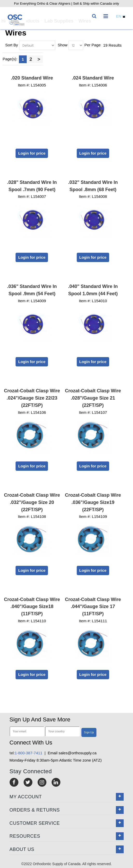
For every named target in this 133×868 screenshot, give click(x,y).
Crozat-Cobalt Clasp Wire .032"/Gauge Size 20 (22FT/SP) (32, 502)
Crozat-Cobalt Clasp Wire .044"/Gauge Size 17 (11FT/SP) (93, 607)
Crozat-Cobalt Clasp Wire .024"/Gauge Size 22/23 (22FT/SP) (32, 398)
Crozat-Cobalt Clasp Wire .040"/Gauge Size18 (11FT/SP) (32, 607)
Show (63, 45)
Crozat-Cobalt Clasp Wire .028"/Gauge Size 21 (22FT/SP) (93, 398)
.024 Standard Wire (93, 78)
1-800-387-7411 (26, 753)
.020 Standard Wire (32, 78)
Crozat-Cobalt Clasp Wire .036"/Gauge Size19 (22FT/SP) (93, 502)
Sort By (12, 45)
